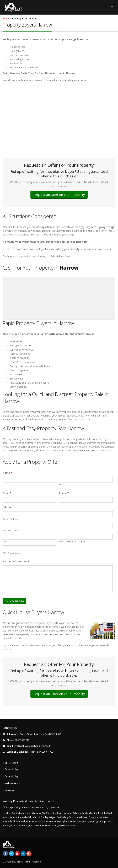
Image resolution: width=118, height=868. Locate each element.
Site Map (9, 790)
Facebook (6, 854)
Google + (29, 854)
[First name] (29, 480)
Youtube (17, 854)
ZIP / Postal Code (12, 553)
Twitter (11, 854)
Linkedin (23, 854)
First (5, 485)
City (5, 542)
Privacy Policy (12, 776)
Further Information (16, 562)
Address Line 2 (10, 530)
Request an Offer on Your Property (59, 195)
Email (7, 493)
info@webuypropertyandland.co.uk (32, 746)
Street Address (10, 519)
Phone (64, 493)
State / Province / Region (72, 542)
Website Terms (13, 783)
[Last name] (86, 480)
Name (7, 473)
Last (61, 485)
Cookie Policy (12, 769)
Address (9, 507)
